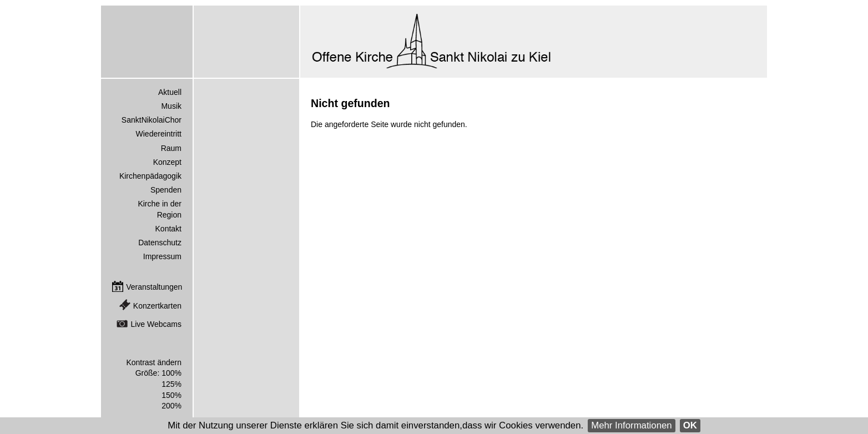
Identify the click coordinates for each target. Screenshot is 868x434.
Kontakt (168, 229)
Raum (171, 148)
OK (690, 425)
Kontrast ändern (154, 362)
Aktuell (170, 92)
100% (171, 373)
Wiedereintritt (159, 134)
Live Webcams (156, 324)
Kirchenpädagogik (150, 176)
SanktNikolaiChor (152, 120)
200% (171, 406)
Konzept (167, 162)
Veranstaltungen (154, 287)
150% (171, 395)
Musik (171, 106)
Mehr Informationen (632, 425)
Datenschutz (160, 243)
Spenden (166, 190)
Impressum (162, 256)
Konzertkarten (157, 306)
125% (171, 384)
